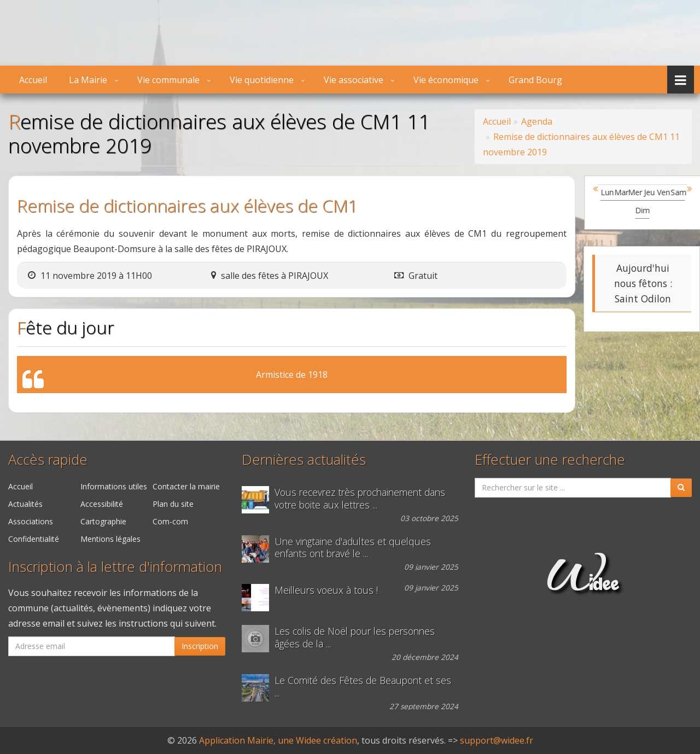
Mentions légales (110, 539)
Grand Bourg (535, 80)
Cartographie (103, 521)
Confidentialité (34, 539)
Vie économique (446, 80)
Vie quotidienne (262, 80)
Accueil (33, 80)
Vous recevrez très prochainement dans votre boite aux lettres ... (360, 499)
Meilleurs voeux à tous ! (326, 590)
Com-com (170, 521)
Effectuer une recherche (550, 460)
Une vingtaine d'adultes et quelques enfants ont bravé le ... (353, 548)
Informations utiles (114, 486)
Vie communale (168, 80)
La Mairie (88, 80)
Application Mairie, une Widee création (278, 740)
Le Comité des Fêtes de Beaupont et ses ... (363, 687)
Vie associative (354, 80)
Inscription (200, 646)
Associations (31, 521)
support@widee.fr (497, 740)
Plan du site (173, 504)
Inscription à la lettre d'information (115, 567)
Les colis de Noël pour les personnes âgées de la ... (355, 638)
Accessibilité (102, 504)
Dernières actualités (304, 460)
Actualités (25, 504)
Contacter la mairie (186, 486)
